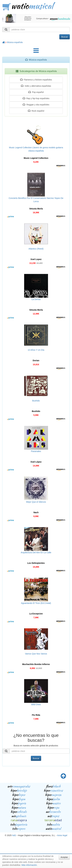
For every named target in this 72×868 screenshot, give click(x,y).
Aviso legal (62, 835)
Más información (29, 865)
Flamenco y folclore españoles (36, 80)
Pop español (36, 92)
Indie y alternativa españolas (36, 86)
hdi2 (14, 835)
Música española (15, 42)
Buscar (65, 37)
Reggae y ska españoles (36, 105)
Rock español (36, 111)
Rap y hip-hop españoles (36, 98)
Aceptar (64, 857)
